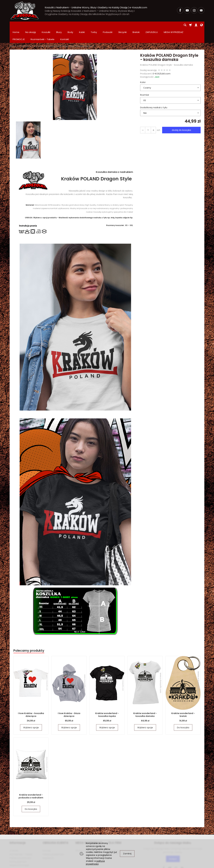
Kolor (143, 68)
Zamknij (127, 854)
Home (16, 25)
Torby (94, 25)
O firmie (14, 836)
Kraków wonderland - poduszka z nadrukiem (31, 782)
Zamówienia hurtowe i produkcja (120, 838)
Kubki (82, 25)
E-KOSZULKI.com (162, 59)
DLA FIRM (115, 829)
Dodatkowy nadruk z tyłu (154, 93)
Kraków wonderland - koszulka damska (145, 700)
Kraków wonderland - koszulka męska (107, 700)
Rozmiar (145, 81)
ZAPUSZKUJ (152, 25)
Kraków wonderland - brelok (183, 700)
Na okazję (31, 25)
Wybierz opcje (31, 713)
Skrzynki (122, 25)
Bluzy (59, 25)
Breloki (136, 25)
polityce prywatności (95, 863)
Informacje (18, 829)
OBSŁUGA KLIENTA (56, 829)
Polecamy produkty (29, 636)
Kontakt (47, 836)
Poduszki (108, 25)
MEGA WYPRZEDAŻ (89, 829)
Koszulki (46, 25)
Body (70, 25)
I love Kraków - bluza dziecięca (69, 700)
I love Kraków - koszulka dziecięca (31, 700)
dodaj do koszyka (181, 116)
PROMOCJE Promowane (88, 836)
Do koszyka (183, 713)
